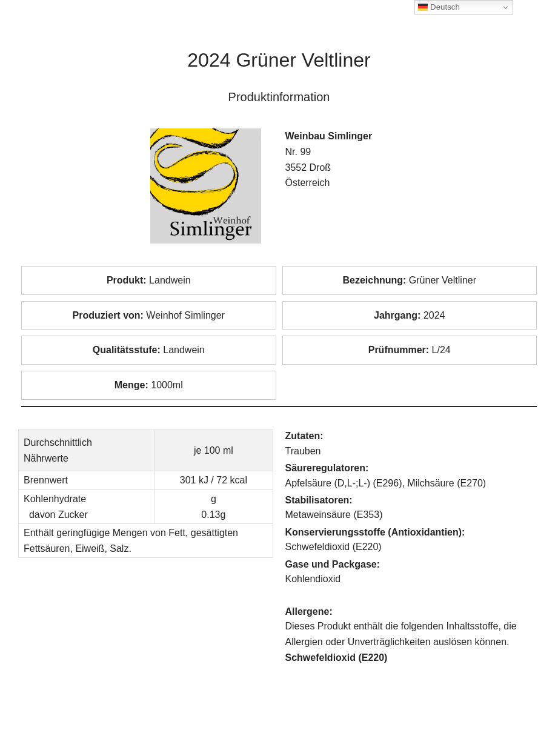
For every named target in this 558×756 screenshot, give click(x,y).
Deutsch (439, 7)
